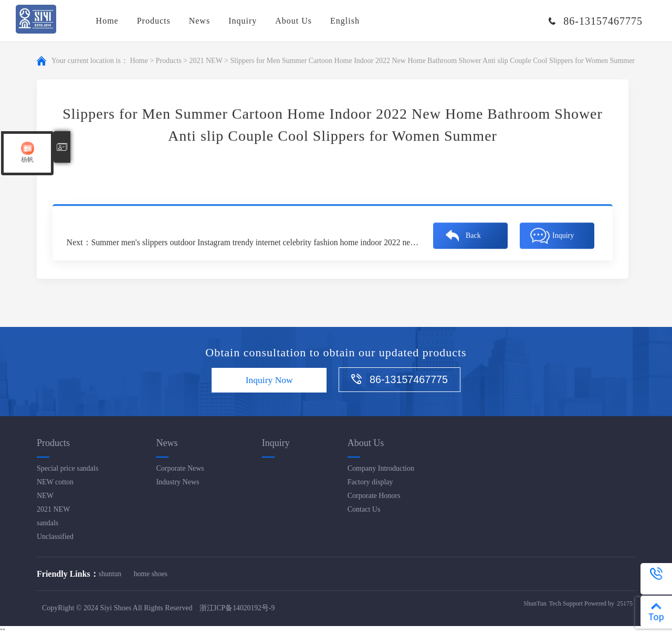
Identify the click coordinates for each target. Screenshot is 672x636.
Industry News (177, 482)
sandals (48, 523)
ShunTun (535, 604)
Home (107, 21)
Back (473, 234)
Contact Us (364, 509)
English (345, 21)
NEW (45, 496)
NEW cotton (55, 482)
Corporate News (180, 468)
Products (154, 21)
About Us (293, 21)
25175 (625, 604)
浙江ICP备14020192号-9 (238, 608)
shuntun (110, 574)
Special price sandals (67, 468)
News (199, 21)
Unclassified (55, 537)
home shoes (152, 574)
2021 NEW (206, 61)
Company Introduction (381, 468)
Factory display (370, 482)
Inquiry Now (267, 380)
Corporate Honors (374, 496)
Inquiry (243, 21)
